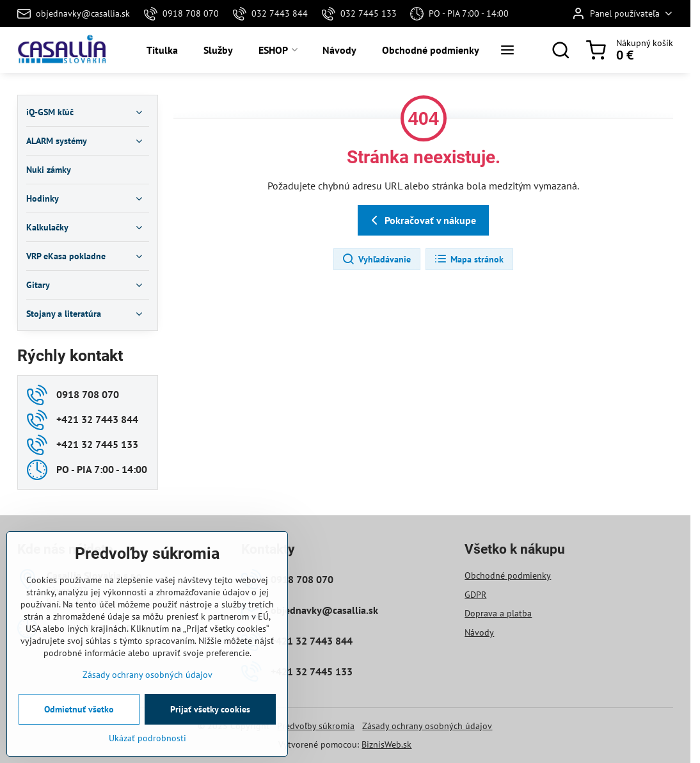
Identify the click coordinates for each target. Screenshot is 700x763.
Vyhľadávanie (376, 259)
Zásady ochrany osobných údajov (427, 726)
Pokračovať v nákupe (421, 220)
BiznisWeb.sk (386, 744)
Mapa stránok (469, 259)
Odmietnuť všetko (79, 723)
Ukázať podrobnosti (147, 751)
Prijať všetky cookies (210, 723)
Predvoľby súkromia (316, 726)
